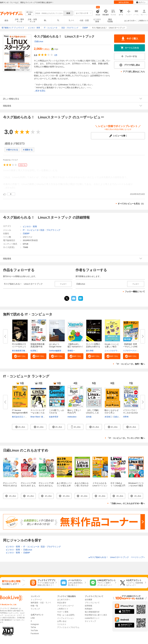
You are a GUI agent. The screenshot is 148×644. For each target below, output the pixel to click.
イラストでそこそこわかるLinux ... (130, 413)
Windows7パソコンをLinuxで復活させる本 (136, 486)
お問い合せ (62, 621)
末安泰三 (108, 417)
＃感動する (28, 150)
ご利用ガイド (143, 21)
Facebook (35, 634)
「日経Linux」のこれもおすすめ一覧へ (127, 503)
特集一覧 (34, 606)
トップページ (36, 600)
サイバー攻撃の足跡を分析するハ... (93, 347)
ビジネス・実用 (30, 227)
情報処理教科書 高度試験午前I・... (38, 347)
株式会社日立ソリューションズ (25, 417)
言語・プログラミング (50, 230)
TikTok (33, 627)
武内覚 (89, 417)
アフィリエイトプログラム (68, 627)
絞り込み (30, 13)
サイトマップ (90, 621)
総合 (6, 20)
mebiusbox (72, 417)
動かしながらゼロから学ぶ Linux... (112, 413)
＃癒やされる (12, 150)
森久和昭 (90, 351)
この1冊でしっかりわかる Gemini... (57, 413)
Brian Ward (35, 417)
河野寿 (126, 417)
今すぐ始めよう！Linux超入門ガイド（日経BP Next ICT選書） (118, 487)
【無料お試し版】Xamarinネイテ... (75, 347)
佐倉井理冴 (54, 417)
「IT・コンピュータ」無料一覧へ (130, 364)
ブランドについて (92, 603)
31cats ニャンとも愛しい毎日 (112, 345)
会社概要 (88, 600)
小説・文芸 (84, 20)
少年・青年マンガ (19, 20)
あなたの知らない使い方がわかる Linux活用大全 (82, 487)
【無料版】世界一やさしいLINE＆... (130, 347)
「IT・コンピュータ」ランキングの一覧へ (126, 438)
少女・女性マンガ (32, 20)
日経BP (26, 233)
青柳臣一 (71, 351)
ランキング (35, 609)
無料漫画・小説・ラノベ (41, 603)
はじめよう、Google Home (55, 345)
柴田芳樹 (45, 417)
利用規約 (88, 609)
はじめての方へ (130, 21)
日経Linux (39, 41)
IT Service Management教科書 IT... (20, 413)
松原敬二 (34, 351)
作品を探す (62, 603)
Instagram (35, 624)
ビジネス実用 (97, 20)
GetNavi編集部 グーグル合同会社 (63, 351)
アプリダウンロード (66, 606)
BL (45, 20)
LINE (33, 618)
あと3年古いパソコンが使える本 (64, 484)
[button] (20, 356)
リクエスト (62, 624)
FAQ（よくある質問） (66, 615)
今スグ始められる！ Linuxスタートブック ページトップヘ (117, 557)
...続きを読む (40, 91)
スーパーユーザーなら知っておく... (38, 413)
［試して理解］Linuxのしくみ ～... (93, 413)
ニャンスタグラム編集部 (115, 351)
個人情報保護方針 (92, 612)
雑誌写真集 (110, 20)
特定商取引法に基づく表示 (96, 615)
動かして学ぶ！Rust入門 (75, 411)
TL (58, 20)
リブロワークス (129, 351)
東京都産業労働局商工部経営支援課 (27, 351)
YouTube (34, 630)
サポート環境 (63, 612)
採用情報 (88, 606)
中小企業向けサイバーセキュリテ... (19, 347)
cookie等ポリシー (92, 618)
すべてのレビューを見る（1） (131, 204)
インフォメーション (66, 618)
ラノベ (71, 20)
